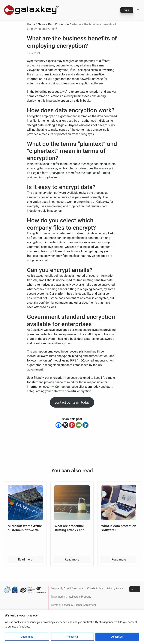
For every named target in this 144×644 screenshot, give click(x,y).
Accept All (117, 637)
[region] (72, 627)
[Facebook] (58, 425)
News (41, 24)
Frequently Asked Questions (67, 588)
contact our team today (72, 402)
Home (31, 24)
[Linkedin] (85, 425)
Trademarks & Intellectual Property (71, 597)
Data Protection (58, 24)
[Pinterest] (72, 425)
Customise (27, 637)
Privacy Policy (115, 588)
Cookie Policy (95, 588)
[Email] (79, 425)
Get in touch (135, 589)
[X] (65, 425)
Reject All (72, 637)
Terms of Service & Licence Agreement (73, 605)
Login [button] (126, 10)
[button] (138, 10)
